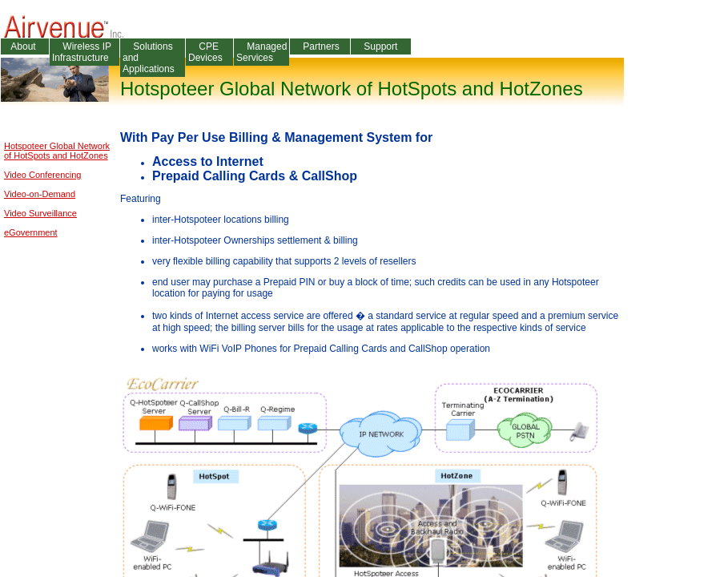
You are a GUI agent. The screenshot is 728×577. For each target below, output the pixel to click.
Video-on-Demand (40, 194)
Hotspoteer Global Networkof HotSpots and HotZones (57, 151)
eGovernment (31, 232)
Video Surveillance (40, 213)
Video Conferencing (42, 175)
